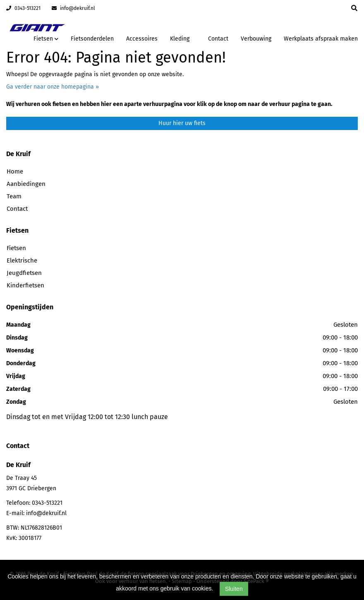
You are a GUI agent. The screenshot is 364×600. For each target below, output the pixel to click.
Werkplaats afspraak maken (321, 39)
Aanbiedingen (26, 184)
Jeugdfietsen (24, 273)
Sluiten (234, 589)
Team (14, 196)
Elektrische (22, 260)
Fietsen (16, 248)
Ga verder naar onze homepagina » (53, 87)
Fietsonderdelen (92, 39)
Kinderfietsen (25, 285)
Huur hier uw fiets (182, 123)
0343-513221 (23, 8)
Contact (218, 39)
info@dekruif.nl (73, 8)
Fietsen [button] (46, 39)
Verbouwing (256, 39)
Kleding (180, 39)
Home (15, 171)
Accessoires (142, 39)
